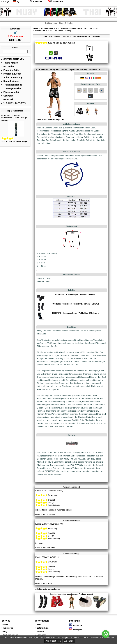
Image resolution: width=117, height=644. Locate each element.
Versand (41, 631)
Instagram (76, 630)
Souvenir (7, 96)
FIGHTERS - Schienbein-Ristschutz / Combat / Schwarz (75, 304)
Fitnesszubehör (10, 92)
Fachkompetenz (10, 635)
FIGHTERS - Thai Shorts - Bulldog (57, 31)
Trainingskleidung (12, 85)
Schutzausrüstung (12, 77)
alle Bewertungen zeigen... (48, 589)
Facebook (76, 625)
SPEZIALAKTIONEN (13, 59)
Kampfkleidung (10, 81)
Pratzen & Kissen (11, 74)
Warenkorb (55, 1)
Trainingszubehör (11, 88)
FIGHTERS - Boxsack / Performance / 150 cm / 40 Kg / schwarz (14, 118)
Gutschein (8, 99)
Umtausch (41, 635)
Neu (62, 23)
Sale (70, 23)
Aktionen (51, 23)
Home (36, 28)
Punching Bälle (10, 70)
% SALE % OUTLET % (14, 103)
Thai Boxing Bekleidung (66, 28)
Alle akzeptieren (53, 641)
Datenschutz (43, 628)
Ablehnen (69, 641)
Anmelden (36, 1)
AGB (39, 624)
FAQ (5, 631)
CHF (4, 2)
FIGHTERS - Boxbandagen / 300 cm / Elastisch (75, 295)
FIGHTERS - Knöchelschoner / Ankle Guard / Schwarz (75, 313)
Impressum (8, 628)
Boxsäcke (7, 66)
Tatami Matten (10, 63)
